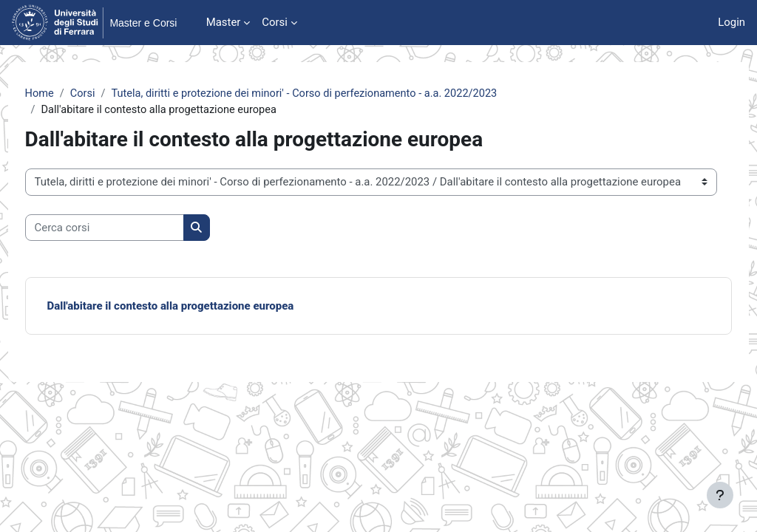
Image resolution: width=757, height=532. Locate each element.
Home (67, 94)
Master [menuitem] (224, 22)
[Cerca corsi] (132, 228)
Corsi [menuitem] (275, 22)
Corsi (111, 94)
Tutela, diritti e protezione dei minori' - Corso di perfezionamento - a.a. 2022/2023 (338, 94)
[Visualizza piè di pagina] (720, 495)
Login (731, 22)
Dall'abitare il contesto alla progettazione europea (198, 307)
